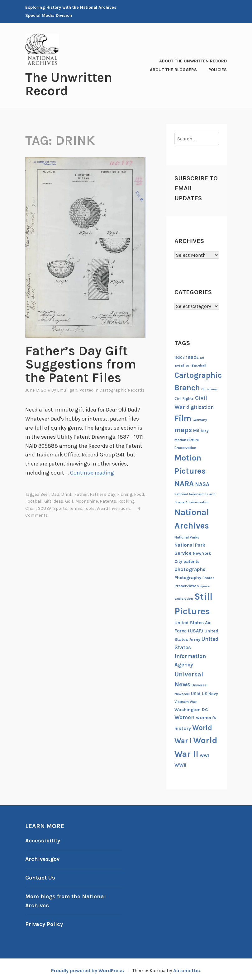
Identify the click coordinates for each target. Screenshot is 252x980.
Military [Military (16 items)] (201, 430)
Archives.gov (42, 858)
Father (81, 492)
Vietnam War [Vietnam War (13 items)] (185, 701)
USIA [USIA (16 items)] (196, 693)
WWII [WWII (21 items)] (180, 764)
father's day (102, 492)
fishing (125, 492)
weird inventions (114, 507)
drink (67, 492)
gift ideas (54, 500)
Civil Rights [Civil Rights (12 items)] (184, 398)
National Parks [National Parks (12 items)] (187, 537)
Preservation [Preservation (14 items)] (187, 585)
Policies (218, 69)
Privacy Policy (44, 922)
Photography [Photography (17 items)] (188, 577)
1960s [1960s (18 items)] (192, 357)
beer (45, 492)
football (34, 500)
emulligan (67, 389)
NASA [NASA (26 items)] (202, 484)
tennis (76, 507)
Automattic (186, 968)
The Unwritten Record (69, 84)
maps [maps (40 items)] (183, 429)
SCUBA (45, 507)
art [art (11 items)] (202, 357)
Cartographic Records (122, 389)
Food (139, 492)
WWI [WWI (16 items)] (204, 755)
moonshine (86, 500)
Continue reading (92, 471)
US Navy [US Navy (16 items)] (210, 693)
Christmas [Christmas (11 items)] (209, 389)
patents (108, 500)
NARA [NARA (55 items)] (184, 483)
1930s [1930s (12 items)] (180, 357)
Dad (55, 492)
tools (89, 507)
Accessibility (43, 840)
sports (60, 507)
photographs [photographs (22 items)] (190, 569)
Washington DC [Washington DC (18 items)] (191, 709)
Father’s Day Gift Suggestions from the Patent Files (81, 363)
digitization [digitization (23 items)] (200, 406)
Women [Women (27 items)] (185, 717)
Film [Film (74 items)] (183, 418)
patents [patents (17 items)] (192, 561)
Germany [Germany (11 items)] (200, 419)
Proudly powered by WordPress (88, 968)
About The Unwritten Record (193, 61)
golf (69, 500)
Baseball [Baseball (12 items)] (199, 365)
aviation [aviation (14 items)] (182, 365)
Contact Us (40, 876)
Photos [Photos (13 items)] (209, 577)
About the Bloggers (173, 69)
